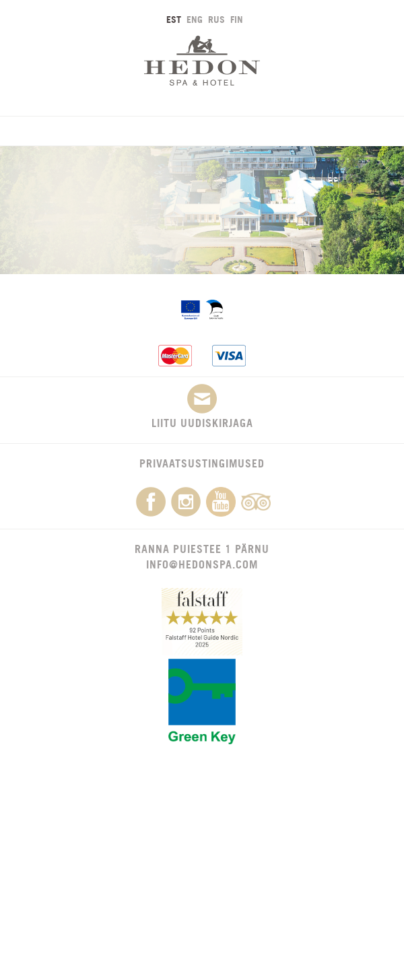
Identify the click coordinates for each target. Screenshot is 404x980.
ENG (195, 19)
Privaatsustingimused (202, 463)
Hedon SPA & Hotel (202, 60)
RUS (216, 19)
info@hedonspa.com (202, 564)
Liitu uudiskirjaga (202, 407)
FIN (237, 19)
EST (174, 19)
